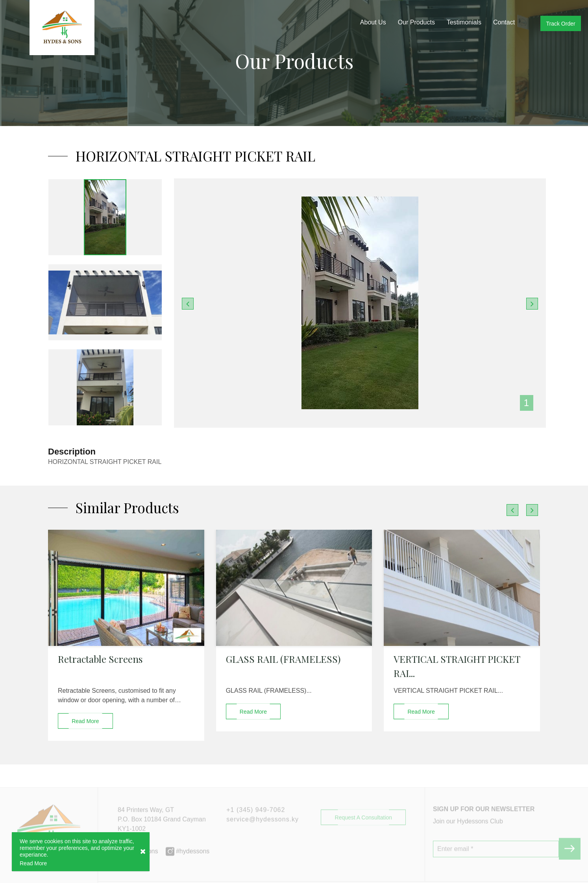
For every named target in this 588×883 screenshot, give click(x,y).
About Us (373, 22)
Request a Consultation (364, 833)
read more (85, 721)
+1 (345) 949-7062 (256, 825)
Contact (504, 22)
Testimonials (464, 22)
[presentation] (512, 510)
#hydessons (188, 866)
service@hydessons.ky (263, 834)
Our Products (416, 22)
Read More (33, 864)
